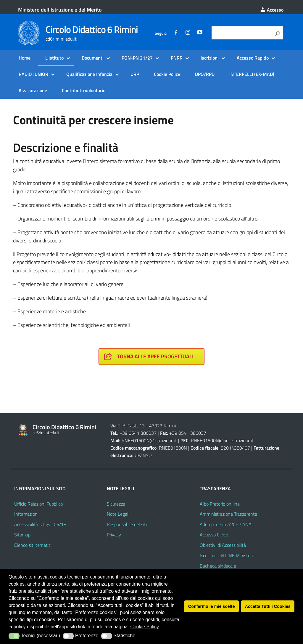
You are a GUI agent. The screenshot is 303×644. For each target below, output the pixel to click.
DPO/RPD (205, 74)
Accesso (272, 10)
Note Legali (118, 514)
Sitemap (22, 535)
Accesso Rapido (253, 58)
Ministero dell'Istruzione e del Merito (60, 10)
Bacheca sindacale (218, 566)
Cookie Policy (167, 74)
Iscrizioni (210, 58)
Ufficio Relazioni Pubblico (38, 504)
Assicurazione (33, 90)
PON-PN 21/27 (137, 58)
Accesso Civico (214, 535)
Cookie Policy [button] (145, 627)
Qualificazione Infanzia (89, 74)
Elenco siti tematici (33, 545)
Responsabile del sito (128, 524)
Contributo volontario (84, 90)
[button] (14, 636)
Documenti (93, 58)
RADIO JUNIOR (33, 74)
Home (25, 58)
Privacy (114, 535)
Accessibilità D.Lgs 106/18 (40, 524)
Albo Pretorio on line (220, 504)
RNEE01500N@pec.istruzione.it (222, 440)
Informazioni (26, 514)
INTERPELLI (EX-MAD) (252, 74)
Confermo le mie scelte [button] (212, 606)
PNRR (177, 58)
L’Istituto (54, 58)
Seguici (161, 33)
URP (135, 74)
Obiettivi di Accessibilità (223, 545)
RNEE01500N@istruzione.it (149, 440)
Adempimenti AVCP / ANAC (227, 524)
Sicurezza (116, 504)
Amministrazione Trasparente (228, 514)
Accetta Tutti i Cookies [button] (268, 606)
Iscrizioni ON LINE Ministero (227, 555)
